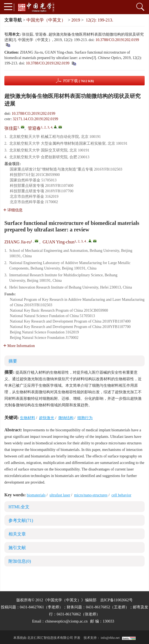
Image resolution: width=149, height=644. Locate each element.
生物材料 (28, 418)
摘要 (13, 361)
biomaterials (36, 495)
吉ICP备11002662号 (116, 600)
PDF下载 (79, 81)
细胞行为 (85, 418)
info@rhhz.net (110, 638)
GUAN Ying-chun (58, 242)
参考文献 (21, 520)
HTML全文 (19, 507)
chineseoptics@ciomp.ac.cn (66, 621)
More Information (19, 346)
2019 (76, 20)
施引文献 (17, 548)
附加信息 (20, 561)
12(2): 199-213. (99, 20)
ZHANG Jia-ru (17, 242)
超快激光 (47, 418)
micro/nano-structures (91, 495)
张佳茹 (11, 128)
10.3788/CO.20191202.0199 (117, 40)
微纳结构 (66, 418)
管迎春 (34, 128)
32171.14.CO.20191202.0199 (35, 119)
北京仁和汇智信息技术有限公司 (50, 638)
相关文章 (17, 534)
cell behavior (121, 495)
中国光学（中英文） (46, 20)
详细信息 (13, 210)
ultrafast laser (60, 495)
